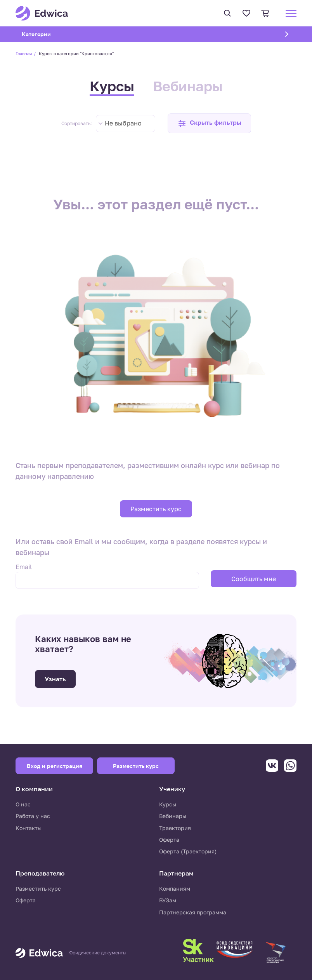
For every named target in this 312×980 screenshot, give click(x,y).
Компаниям (175, 889)
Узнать (55, 679)
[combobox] (126, 124)
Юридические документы (97, 953)
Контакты (29, 828)
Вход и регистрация (55, 766)
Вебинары (188, 86)
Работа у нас (33, 816)
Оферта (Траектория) (188, 851)
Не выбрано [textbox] (123, 123)
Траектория (175, 828)
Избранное (246, 13)
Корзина (265, 13)
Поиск (227, 13)
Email (24, 567)
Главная (24, 53)
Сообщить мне (254, 579)
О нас (23, 804)
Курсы (112, 86)
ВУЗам (168, 900)
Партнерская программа (193, 912)
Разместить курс (156, 509)
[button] (209, 123)
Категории (46, 34)
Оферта (169, 840)
